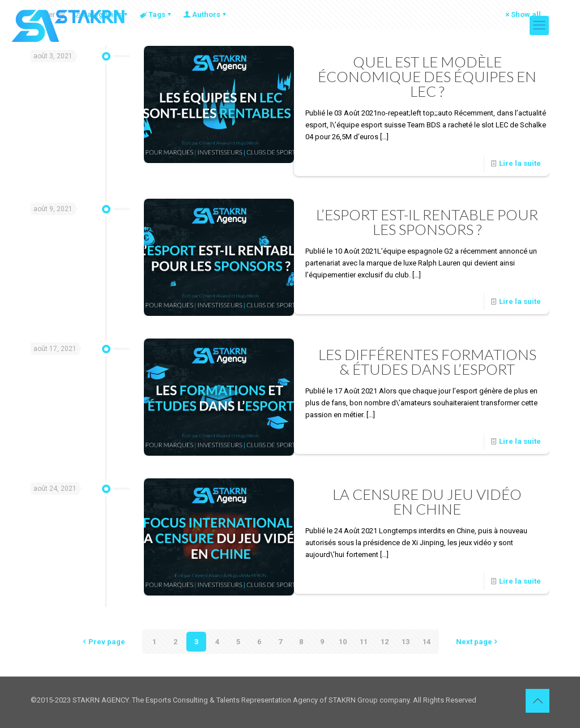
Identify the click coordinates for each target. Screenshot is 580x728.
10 (343, 642)
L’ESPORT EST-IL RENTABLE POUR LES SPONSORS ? (427, 222)
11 (364, 642)
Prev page (103, 642)
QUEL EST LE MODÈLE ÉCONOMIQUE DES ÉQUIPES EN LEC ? (427, 76)
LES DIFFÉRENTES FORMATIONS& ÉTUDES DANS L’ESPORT (427, 362)
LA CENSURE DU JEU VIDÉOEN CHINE (427, 502)
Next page (478, 642)
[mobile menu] (539, 25)
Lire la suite (520, 163)
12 (385, 642)
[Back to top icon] (538, 701)
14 (427, 642)
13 (406, 642)
